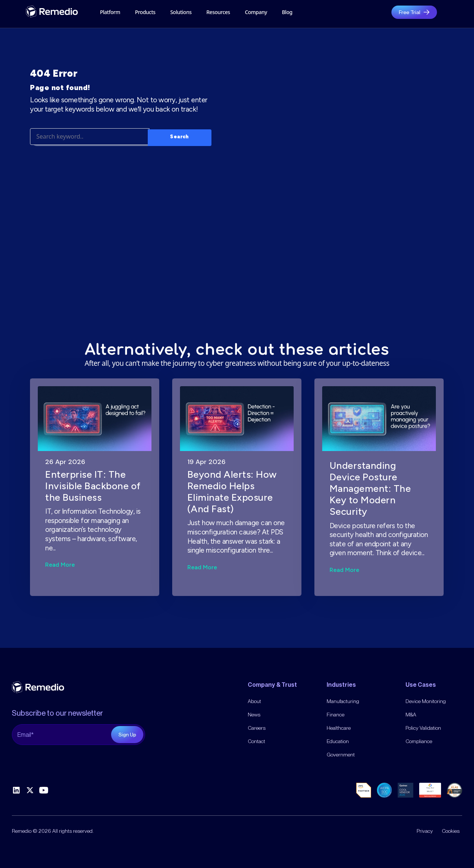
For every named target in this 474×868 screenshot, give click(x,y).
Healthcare (339, 728)
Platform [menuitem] (110, 12)
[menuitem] (256, 12)
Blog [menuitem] (287, 12)
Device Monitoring (426, 701)
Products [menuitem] (145, 12)
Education (338, 741)
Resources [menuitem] (218, 12)
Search (179, 162)
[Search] (90, 163)
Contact (256, 741)
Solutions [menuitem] (181, 12)
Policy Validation (423, 728)
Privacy (425, 831)
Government (341, 755)
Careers (257, 728)
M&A (411, 715)
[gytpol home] (52, 11)
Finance (336, 715)
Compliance (419, 741)
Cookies (451, 831)
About (254, 701)
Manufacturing (343, 701)
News (254, 715)
